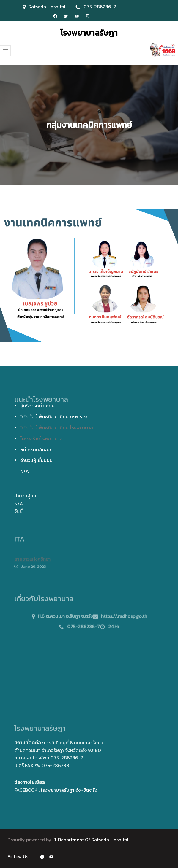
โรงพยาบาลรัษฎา (89, 33)
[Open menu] (5, 51)
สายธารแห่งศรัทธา (32, 562)
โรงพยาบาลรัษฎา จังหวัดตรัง (69, 790)
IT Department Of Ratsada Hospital (91, 840)
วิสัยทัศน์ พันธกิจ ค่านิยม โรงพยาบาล (57, 427)
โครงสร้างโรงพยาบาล (41, 438)
